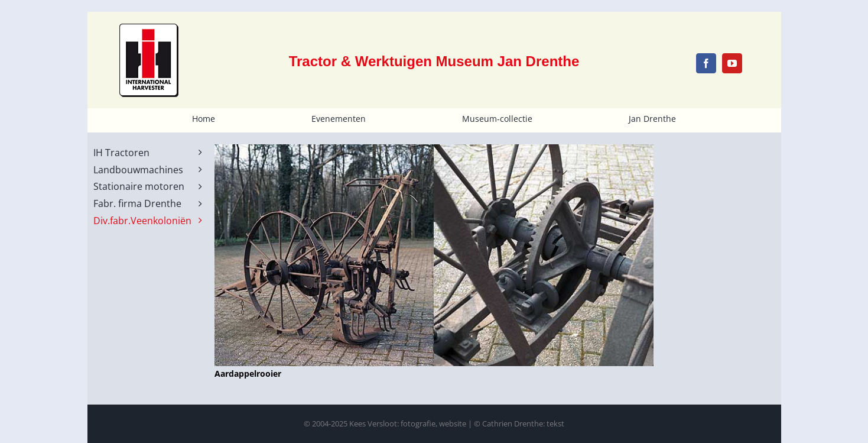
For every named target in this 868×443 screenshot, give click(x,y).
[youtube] (732, 63)
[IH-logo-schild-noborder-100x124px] (149, 28)
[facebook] (706, 63)
